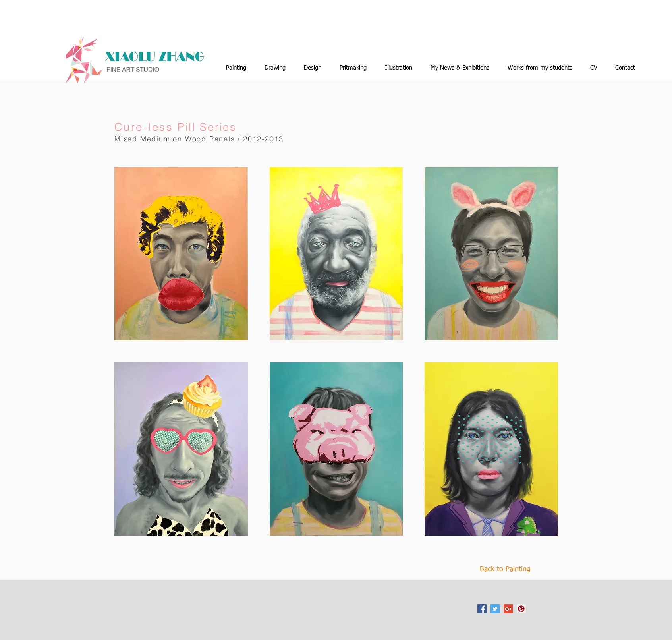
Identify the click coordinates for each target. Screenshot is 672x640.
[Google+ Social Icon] (508, 609)
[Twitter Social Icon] (495, 609)
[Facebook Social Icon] (482, 609)
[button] (181, 254)
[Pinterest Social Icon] (521, 609)
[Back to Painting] (505, 570)
